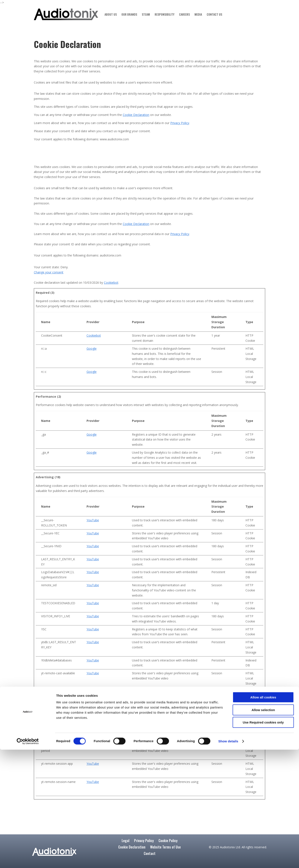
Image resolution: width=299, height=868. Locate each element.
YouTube (93, 520)
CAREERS (184, 14)
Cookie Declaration (136, 115)
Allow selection (263, 828)
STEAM (146, 14)
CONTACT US (214, 14)
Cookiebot (111, 283)
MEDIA (198, 14)
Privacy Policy (180, 123)
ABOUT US (111, 14)
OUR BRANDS (129, 14)
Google (92, 349)
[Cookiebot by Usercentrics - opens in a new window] (28, 860)
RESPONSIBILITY (164, 14)
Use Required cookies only (263, 841)
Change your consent (49, 272)
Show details (228, 860)
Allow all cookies (263, 816)
